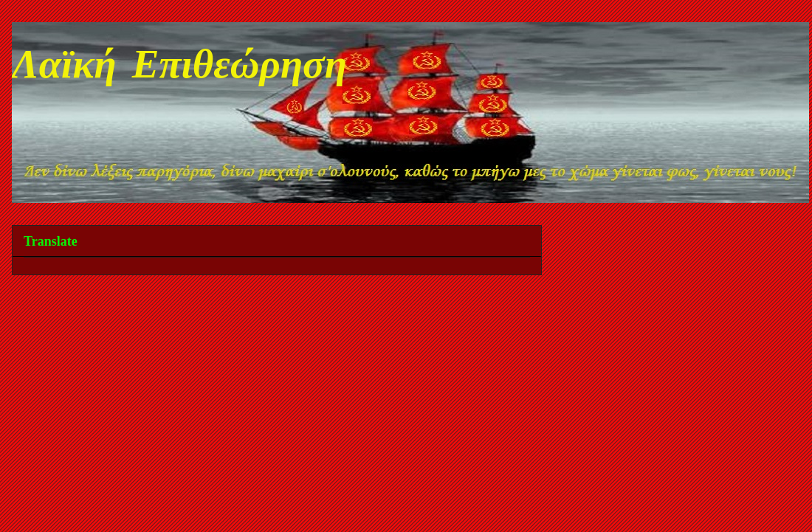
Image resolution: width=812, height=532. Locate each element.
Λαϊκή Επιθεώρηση (179, 68)
